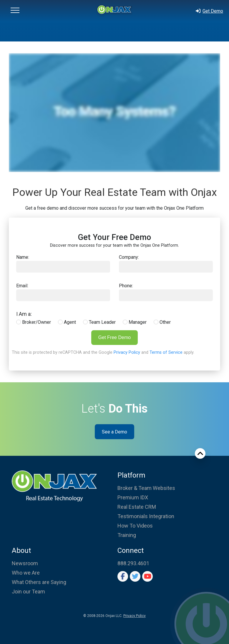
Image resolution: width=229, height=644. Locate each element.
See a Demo (115, 432)
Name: (23, 257)
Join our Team (28, 592)
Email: (22, 286)
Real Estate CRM (137, 507)
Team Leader (99, 322)
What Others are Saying (39, 582)
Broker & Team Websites (146, 488)
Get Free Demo (115, 337)
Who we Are (26, 573)
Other (162, 322)
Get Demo (209, 11)
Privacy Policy (127, 352)
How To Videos (135, 526)
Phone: (126, 286)
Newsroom (25, 563)
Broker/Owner (34, 322)
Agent (67, 322)
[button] (15, 11)
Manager (135, 322)
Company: (129, 257)
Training (127, 535)
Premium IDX (133, 497)
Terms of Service (166, 352)
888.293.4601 (133, 563)
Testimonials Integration (146, 516)
